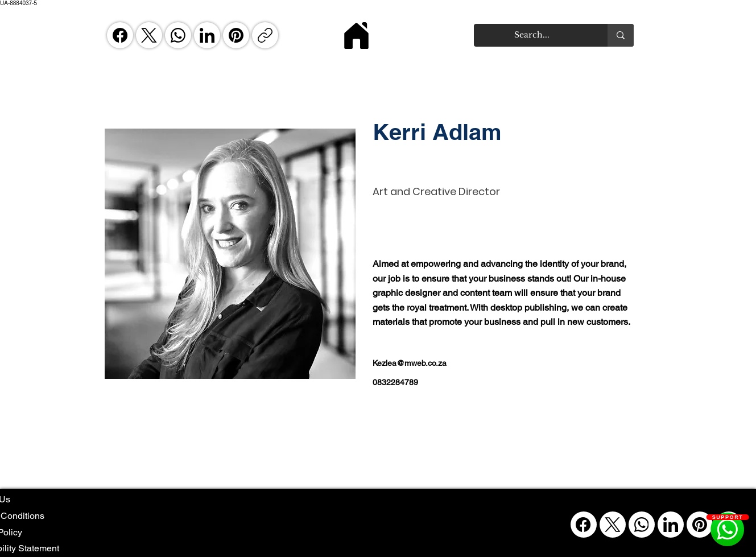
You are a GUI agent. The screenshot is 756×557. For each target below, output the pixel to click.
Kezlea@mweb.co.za (410, 363)
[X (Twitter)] (149, 35)
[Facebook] (120, 35)
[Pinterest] (236, 35)
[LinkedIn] (207, 35)
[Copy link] (265, 35)
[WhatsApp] (178, 35)
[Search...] (532, 35)
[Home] (357, 35)
